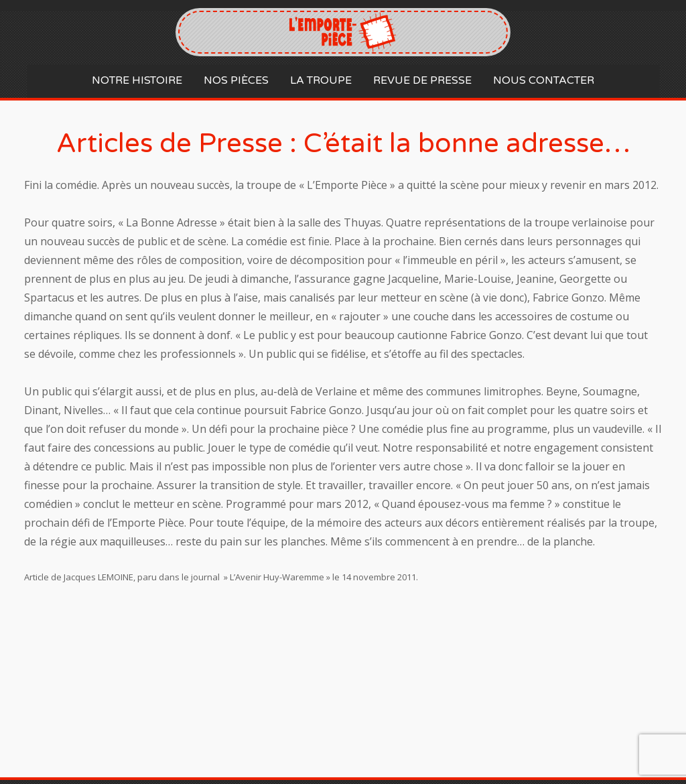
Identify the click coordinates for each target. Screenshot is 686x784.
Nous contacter (544, 80)
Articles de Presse (169, 143)
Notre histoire (137, 80)
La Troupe (321, 80)
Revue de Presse (422, 80)
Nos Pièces (236, 80)
